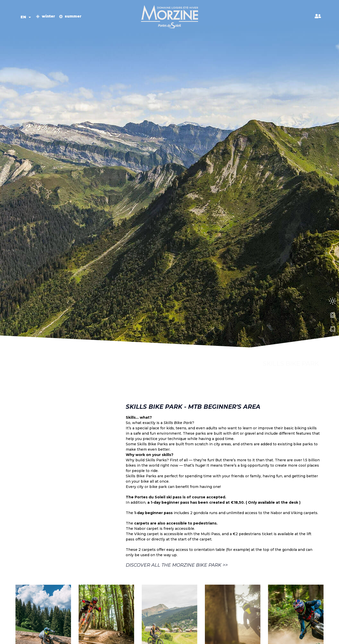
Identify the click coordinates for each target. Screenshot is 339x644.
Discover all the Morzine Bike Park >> (177, 565)
